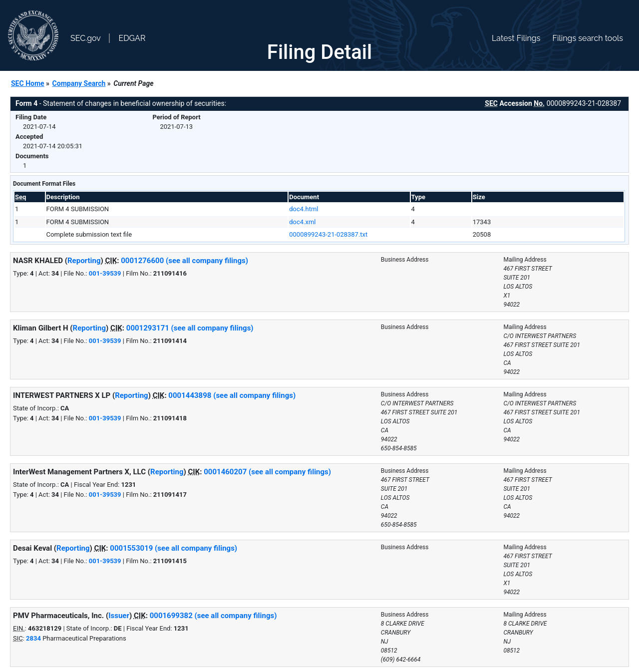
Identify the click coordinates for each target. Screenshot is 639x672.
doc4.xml (302, 222)
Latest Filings (516, 38)
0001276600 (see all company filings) (184, 261)
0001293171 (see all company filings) (190, 328)
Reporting (84, 261)
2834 (33, 638)
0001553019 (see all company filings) (173, 548)
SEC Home (28, 83)
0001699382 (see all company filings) (213, 616)
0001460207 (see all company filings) (267, 472)
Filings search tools (588, 38)
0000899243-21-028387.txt (328, 234)
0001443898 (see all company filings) (232, 395)
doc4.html (304, 209)
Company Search (79, 83)
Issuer (119, 616)
